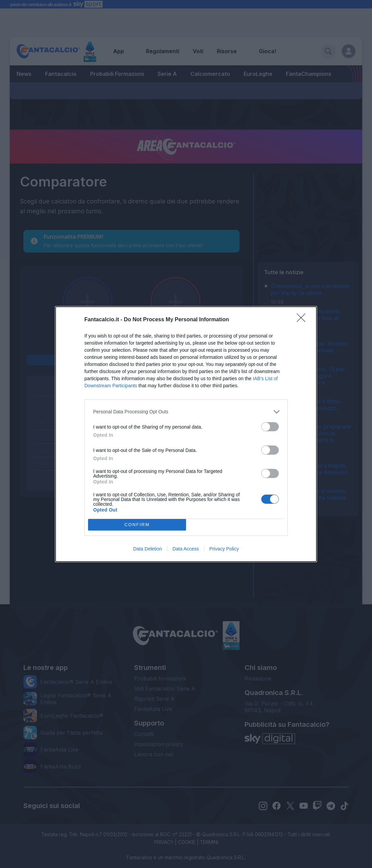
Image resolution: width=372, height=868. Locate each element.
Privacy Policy (224, 549)
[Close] (303, 320)
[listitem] (186, 412)
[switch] (270, 427)
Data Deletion (148, 549)
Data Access (186, 549)
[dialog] (186, 434)
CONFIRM (137, 525)
